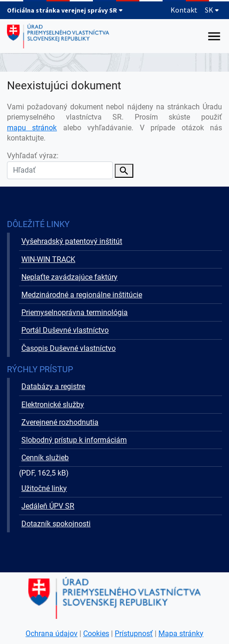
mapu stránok (32, 128)
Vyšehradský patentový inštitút (72, 241)
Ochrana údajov (52, 634)
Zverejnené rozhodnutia (60, 422)
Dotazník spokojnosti (56, 524)
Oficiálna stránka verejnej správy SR (65, 10)
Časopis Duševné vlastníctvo (69, 348)
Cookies (96, 634)
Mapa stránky (181, 634)
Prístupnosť (134, 634)
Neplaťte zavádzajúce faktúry (69, 277)
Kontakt (184, 10)
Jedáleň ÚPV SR (48, 506)
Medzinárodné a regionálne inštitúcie (82, 295)
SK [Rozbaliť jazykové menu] (212, 10)
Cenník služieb (45, 458)
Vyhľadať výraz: (60, 165)
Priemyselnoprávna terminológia (75, 312)
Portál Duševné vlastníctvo (65, 330)
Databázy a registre (53, 386)
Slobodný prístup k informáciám (74, 440)
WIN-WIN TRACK (48, 259)
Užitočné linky (44, 488)
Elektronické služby (53, 405)
